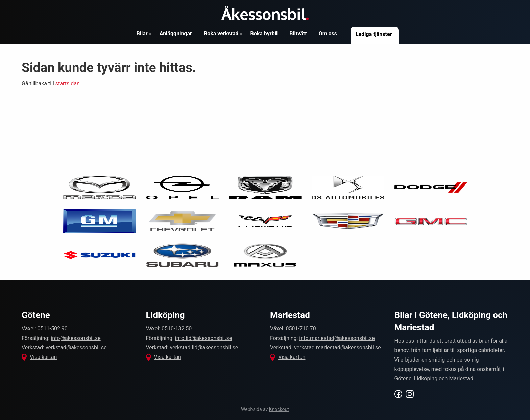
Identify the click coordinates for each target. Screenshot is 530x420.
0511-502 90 (53, 329)
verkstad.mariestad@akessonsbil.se (338, 348)
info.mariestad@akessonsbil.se (337, 338)
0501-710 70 (301, 329)
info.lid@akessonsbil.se (203, 338)
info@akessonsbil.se (76, 338)
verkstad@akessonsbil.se (76, 348)
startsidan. (68, 84)
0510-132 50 (177, 329)
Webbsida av (265, 409)
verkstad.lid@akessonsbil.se (204, 348)
